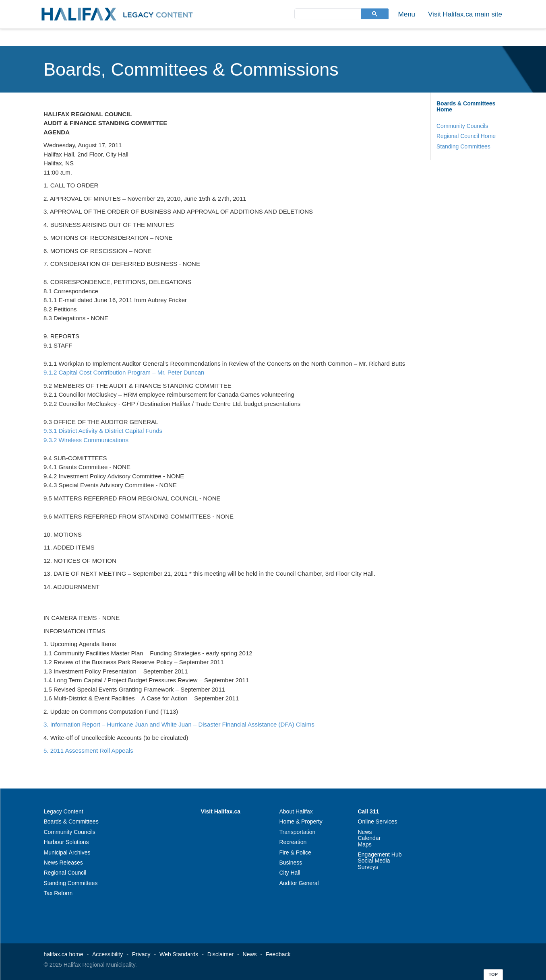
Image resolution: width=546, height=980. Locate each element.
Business (291, 863)
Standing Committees (463, 146)
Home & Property (301, 821)
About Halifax (296, 811)
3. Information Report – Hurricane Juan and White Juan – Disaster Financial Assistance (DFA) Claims (179, 724)
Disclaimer (220, 954)
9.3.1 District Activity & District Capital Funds (103, 431)
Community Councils (462, 126)
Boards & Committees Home (466, 106)
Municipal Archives (67, 852)
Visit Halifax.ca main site (465, 14)
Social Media (374, 861)
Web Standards (179, 954)
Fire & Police (295, 852)
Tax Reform (58, 893)
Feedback (278, 954)
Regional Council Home (466, 136)
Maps (365, 844)
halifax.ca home (64, 954)
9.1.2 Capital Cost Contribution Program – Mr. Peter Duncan (124, 372)
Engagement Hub (380, 854)
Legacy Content (64, 811)
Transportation (298, 832)
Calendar (369, 838)
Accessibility (108, 954)
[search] (327, 13)
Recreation (293, 842)
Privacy (141, 954)
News (365, 832)
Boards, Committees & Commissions (191, 69)
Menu (407, 14)
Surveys (368, 867)
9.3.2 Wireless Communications (86, 440)
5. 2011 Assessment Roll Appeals (88, 750)
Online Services (378, 821)
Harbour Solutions (66, 842)
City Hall (290, 873)
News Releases (63, 863)
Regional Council (65, 873)
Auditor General (299, 883)
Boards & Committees (71, 821)
